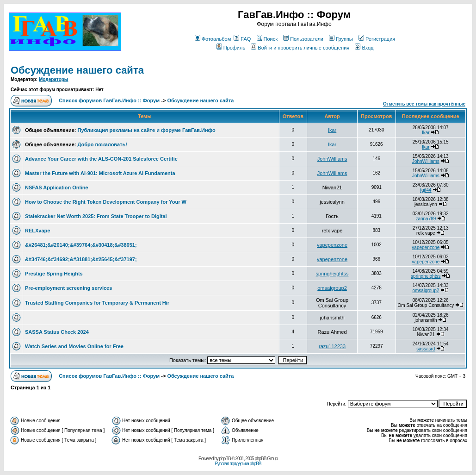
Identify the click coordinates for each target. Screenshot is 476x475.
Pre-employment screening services (68, 288)
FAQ (242, 39)
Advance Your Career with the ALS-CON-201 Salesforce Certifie (101, 159)
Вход (364, 48)
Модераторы (53, 79)
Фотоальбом (213, 39)
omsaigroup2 (332, 288)
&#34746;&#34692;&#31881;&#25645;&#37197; (81, 259)
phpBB (225, 459)
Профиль (231, 48)
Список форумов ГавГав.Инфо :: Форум (109, 100)
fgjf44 (426, 190)
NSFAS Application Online (57, 187)
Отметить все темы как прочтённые (424, 104)
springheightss (332, 274)
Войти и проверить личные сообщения (300, 48)
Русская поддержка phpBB (238, 464)
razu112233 (332, 346)
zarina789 (426, 219)
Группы (341, 39)
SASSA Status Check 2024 (57, 332)
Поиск (267, 39)
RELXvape (37, 231)
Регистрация (377, 39)
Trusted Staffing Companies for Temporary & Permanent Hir (97, 303)
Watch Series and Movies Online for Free (74, 346)
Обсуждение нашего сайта (77, 70)
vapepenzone (332, 245)
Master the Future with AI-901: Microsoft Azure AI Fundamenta (100, 173)
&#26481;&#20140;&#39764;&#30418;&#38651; (81, 245)
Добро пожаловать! (102, 144)
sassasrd (426, 349)
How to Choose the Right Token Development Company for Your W (106, 202)
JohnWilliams (332, 159)
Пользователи (303, 39)
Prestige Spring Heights (54, 274)
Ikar (332, 130)
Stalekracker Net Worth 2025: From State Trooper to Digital (96, 216)
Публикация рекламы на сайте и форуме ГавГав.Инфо (147, 130)
